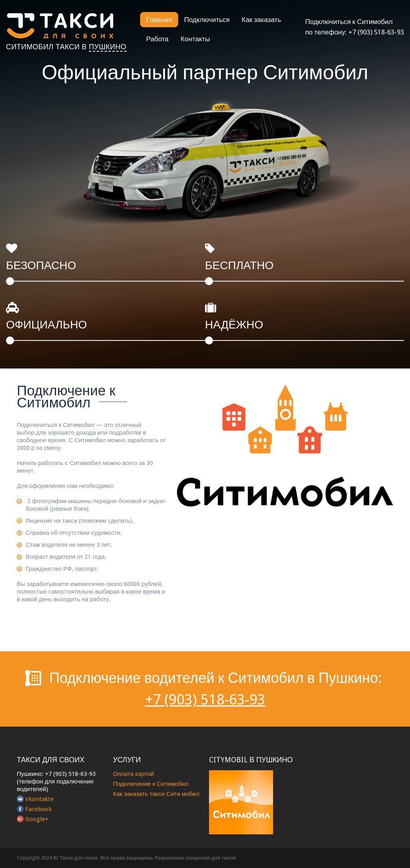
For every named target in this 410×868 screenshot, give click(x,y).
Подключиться (207, 20)
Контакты (195, 39)
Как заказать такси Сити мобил (156, 794)
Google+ (37, 819)
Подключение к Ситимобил (151, 784)
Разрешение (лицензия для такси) (195, 858)
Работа (157, 39)
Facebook (38, 809)
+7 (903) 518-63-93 (376, 32)
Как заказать (262, 20)
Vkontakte (39, 799)
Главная (159, 20)
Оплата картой (133, 774)
